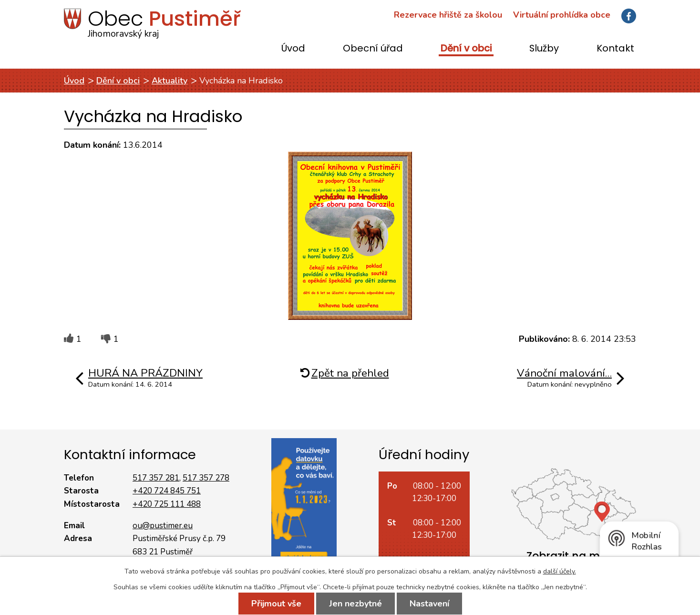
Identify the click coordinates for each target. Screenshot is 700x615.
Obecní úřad (373, 49)
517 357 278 (206, 478)
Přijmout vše (276, 604)
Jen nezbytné (355, 604)
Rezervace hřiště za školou (448, 15)
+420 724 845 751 (167, 491)
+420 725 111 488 (167, 504)
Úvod (293, 49)
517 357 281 (156, 478)
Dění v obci (466, 49)
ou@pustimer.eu (163, 526)
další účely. (560, 571)
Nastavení (429, 604)
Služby (544, 49)
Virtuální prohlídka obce (562, 15)
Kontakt (615, 49)
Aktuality (170, 81)
